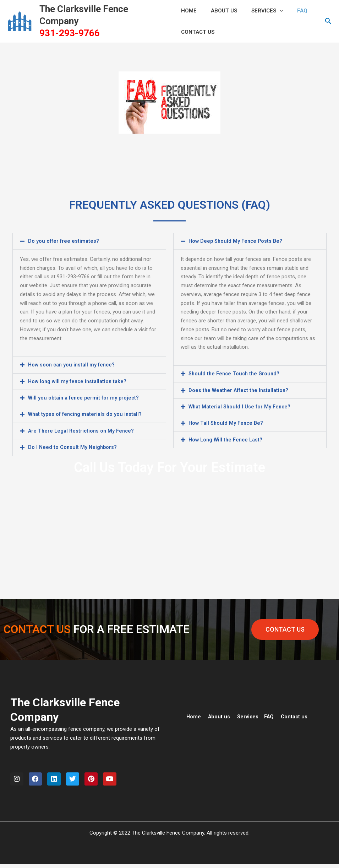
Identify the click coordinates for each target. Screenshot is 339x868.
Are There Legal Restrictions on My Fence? (83, 430)
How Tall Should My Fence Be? (227, 423)
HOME (189, 11)
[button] (328, 21)
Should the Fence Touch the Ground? (236, 374)
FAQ (292, 11)
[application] (272, 11)
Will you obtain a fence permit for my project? (85, 397)
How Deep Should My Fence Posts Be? (237, 241)
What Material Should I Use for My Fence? (241, 406)
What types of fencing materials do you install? (87, 414)
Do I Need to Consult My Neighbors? (73, 446)
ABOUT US (220, 11)
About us (220, 716)
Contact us (297, 716)
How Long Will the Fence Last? (227, 439)
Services (260, 11)
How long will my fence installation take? (79, 381)
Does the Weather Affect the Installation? (240, 390)
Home (194, 716)
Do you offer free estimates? (64, 241)
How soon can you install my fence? (73, 365)
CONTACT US (198, 32)
